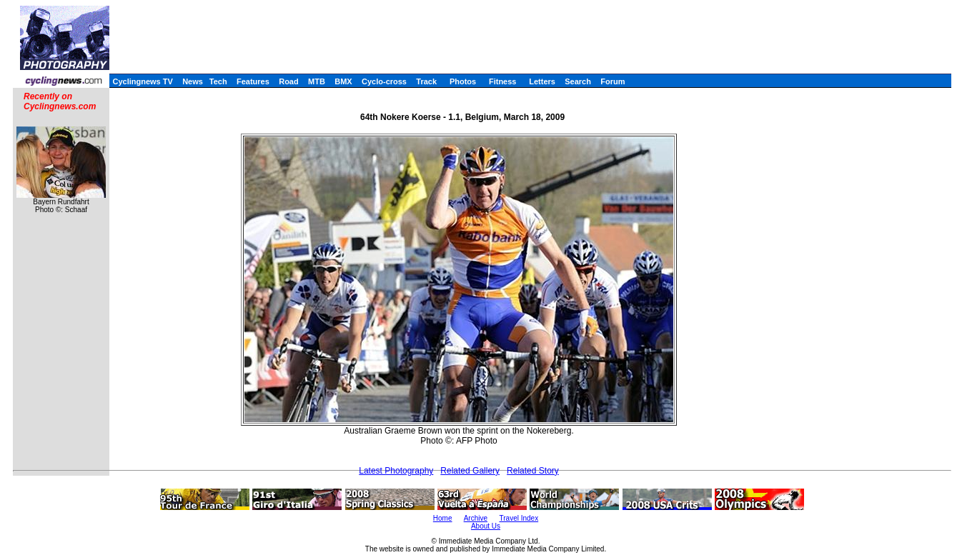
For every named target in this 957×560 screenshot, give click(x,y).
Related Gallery (470, 471)
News (193, 81)
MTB (317, 81)
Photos (463, 81)
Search (578, 81)
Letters (542, 81)
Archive (476, 518)
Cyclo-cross (384, 81)
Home (443, 518)
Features (253, 81)
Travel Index (519, 518)
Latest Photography (396, 471)
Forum (613, 81)
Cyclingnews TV (142, 81)
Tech (218, 81)
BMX (343, 81)
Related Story (533, 471)
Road (289, 81)
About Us (486, 526)
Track (426, 81)
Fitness (503, 81)
